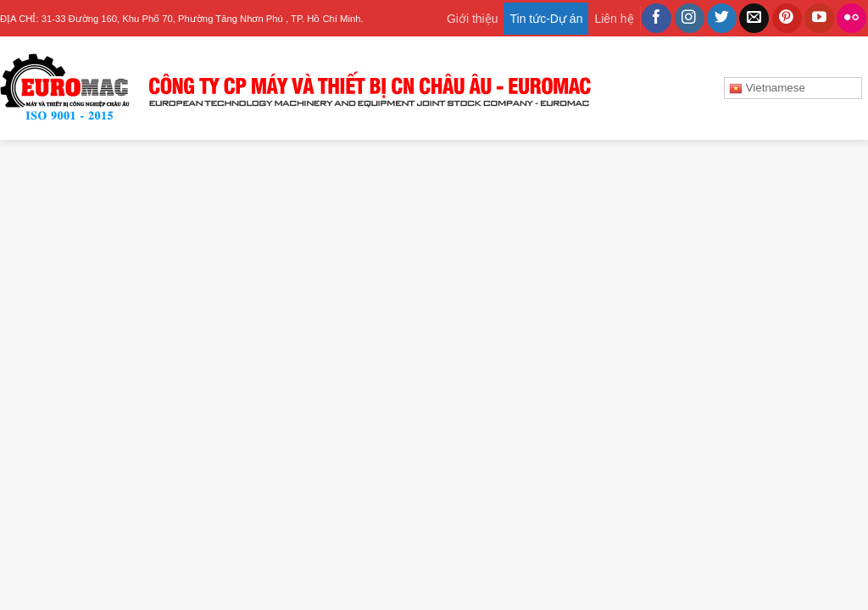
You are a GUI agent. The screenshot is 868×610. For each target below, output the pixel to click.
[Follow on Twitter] (722, 19)
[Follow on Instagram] (690, 19)
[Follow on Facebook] (657, 19)
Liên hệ (614, 19)
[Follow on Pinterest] (787, 19)
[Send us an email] (754, 19)
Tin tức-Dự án (546, 19)
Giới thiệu (473, 19)
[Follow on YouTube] (819, 19)
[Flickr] (851, 19)
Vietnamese (767, 88)
